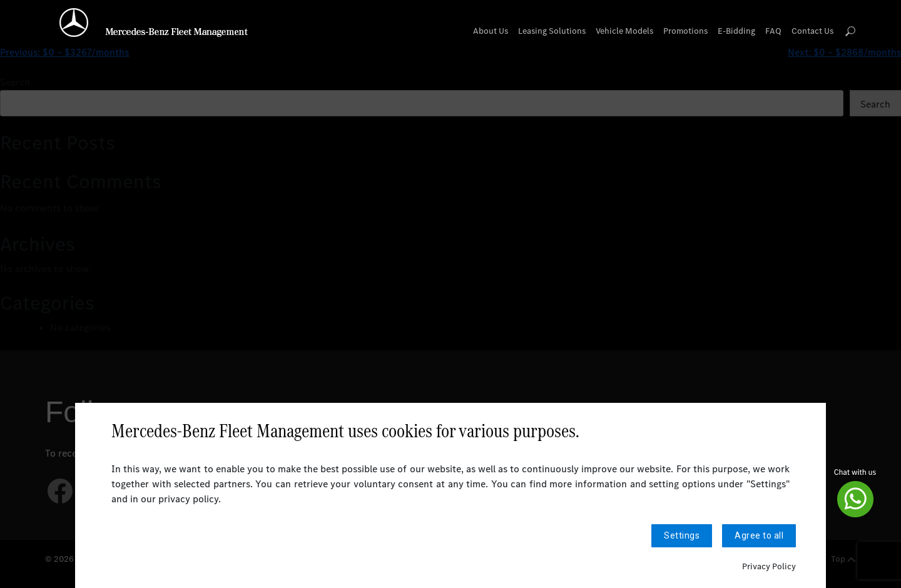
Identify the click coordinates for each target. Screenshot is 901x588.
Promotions (685, 31)
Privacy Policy (769, 566)
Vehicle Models (624, 31)
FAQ (773, 31)
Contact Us (812, 31)
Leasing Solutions (552, 31)
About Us (491, 31)
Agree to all (759, 536)
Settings (682, 536)
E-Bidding (736, 31)
